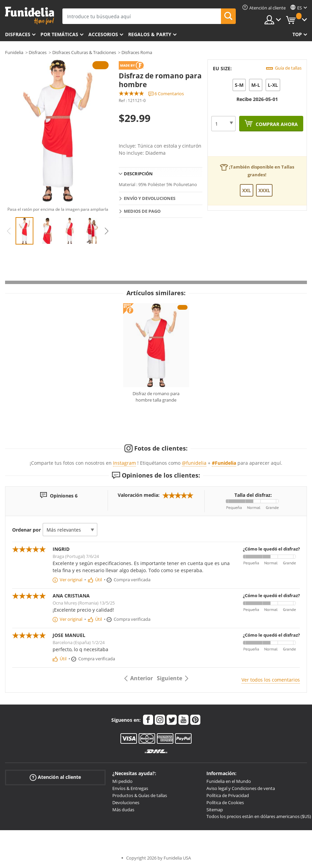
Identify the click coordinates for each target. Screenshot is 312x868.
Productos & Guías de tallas (140, 795)
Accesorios (103, 34)
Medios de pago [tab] (142, 211)
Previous (9, 231)
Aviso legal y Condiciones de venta (241, 788)
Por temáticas (59, 34)
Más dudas (123, 810)
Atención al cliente (55, 777)
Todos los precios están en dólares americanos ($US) (259, 816)
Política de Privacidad (228, 795)
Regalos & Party (150, 34)
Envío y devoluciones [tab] (150, 198)
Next (107, 231)
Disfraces (18, 34)
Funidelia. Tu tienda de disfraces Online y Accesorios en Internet (30, 16)
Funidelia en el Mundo (229, 781)
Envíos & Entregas (130, 788)
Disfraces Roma (137, 52)
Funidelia (14, 52)
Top (297, 34)
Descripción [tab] (138, 174)
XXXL (264, 190)
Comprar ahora (276, 124)
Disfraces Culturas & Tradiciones (84, 52)
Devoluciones (126, 802)
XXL (247, 190)
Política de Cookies (225, 802)
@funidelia (194, 463)
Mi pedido (122, 781)
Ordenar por (26, 530)
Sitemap (215, 810)
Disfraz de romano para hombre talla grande (156, 397)
